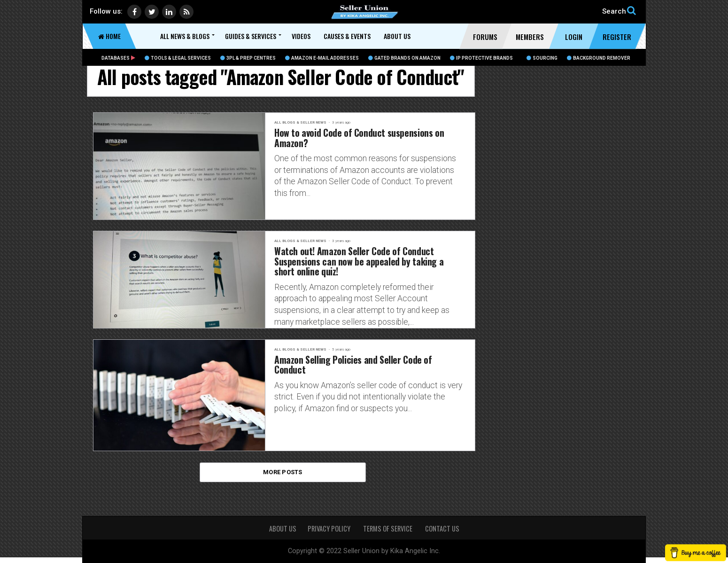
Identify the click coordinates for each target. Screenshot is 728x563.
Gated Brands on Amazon (404, 58)
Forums (485, 37)
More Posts (283, 477)
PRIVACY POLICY (330, 528)
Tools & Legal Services (178, 58)
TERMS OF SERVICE (388, 528)
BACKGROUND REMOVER (599, 58)
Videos (301, 36)
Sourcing (542, 58)
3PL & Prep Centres (248, 58)
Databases (118, 58)
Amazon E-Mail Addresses (322, 58)
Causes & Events (347, 36)
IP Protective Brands (481, 58)
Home (109, 36)
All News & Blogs (185, 36)
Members (530, 37)
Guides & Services (251, 36)
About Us (397, 36)
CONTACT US (442, 528)
